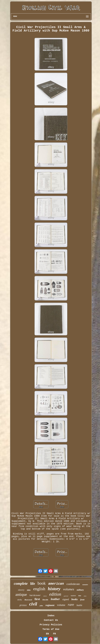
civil (33, 604)
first (37, 599)
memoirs (85, 585)
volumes (69, 589)
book (42, 583)
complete (21, 583)
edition (55, 594)
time (80, 596)
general (66, 596)
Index (51, 616)
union (45, 596)
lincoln (45, 600)
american (56, 584)
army (85, 596)
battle (79, 605)
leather (55, 599)
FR (54, 634)
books (75, 599)
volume (61, 605)
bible (29, 590)
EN (47, 634)
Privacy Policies (51, 625)
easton (73, 596)
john (41, 606)
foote (82, 600)
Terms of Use (51, 629)
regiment (50, 605)
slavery (21, 590)
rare (71, 605)
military (80, 590)
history (54, 589)
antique (21, 594)
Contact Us (51, 620)
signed (66, 599)
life (33, 584)
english (39, 589)
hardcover (35, 596)
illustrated (28, 600)
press (23, 605)
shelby (20, 600)
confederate (73, 584)
